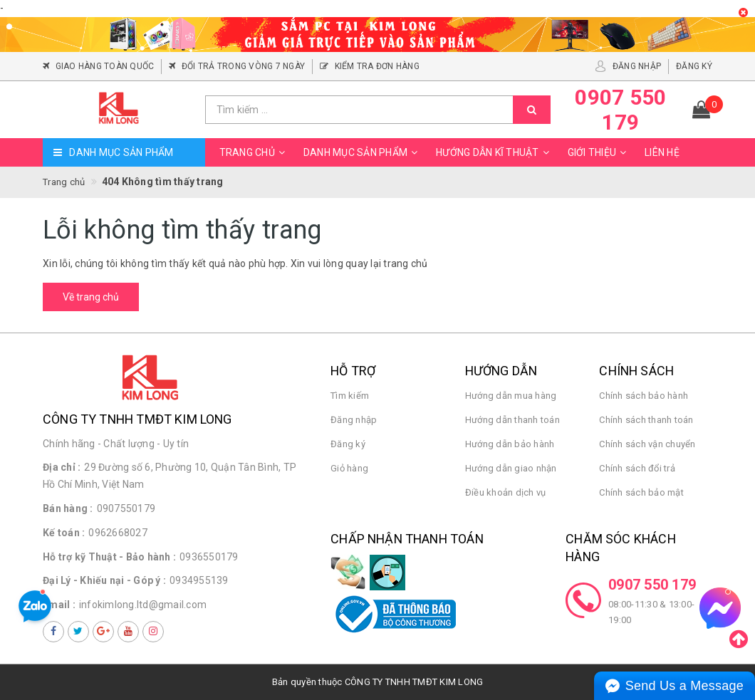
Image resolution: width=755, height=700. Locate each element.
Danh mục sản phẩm (363, 152)
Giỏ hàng (349, 468)
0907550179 (126, 508)
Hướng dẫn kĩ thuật (495, 152)
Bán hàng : (68, 508)
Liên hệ (662, 152)
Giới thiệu (599, 152)
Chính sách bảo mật (641, 492)
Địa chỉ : (62, 467)
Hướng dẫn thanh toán (512, 420)
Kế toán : (64, 533)
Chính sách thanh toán (646, 420)
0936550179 (209, 557)
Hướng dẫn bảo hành (510, 444)
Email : (59, 605)
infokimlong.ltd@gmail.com (143, 605)
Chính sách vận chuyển (647, 444)
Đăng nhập (354, 420)
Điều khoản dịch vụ (506, 492)
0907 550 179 (652, 585)
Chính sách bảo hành (644, 396)
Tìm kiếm (350, 396)
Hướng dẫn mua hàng (511, 396)
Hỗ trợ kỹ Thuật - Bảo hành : (109, 557)
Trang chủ (254, 152)
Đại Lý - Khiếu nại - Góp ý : (104, 580)
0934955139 (199, 580)
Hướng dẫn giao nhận (511, 468)
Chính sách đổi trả (637, 468)
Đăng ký (348, 444)
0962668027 (118, 533)
